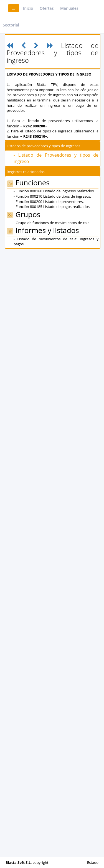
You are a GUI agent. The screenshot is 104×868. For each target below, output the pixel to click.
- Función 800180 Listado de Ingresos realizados (54, 191)
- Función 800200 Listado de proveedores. (49, 202)
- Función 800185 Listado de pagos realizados (52, 207)
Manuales (69, 8)
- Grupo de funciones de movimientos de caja (52, 223)
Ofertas (47, 8)
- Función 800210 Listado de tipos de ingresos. (52, 196)
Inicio (28, 8)
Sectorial (11, 25)
